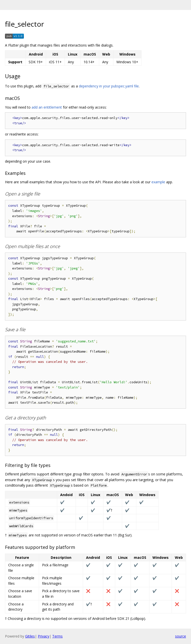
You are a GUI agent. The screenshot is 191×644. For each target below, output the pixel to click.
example (158, 182)
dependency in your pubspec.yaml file (109, 86)
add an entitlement (47, 107)
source (181, 636)
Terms (57, 636)
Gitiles (30, 636)
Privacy (44, 636)
